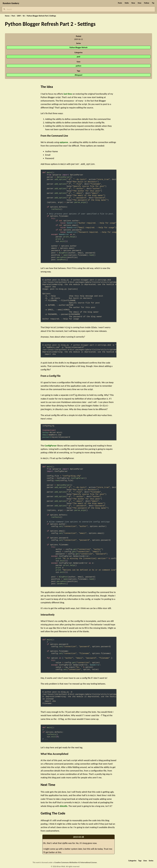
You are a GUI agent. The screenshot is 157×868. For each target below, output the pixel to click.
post (79, 57)
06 (24, 16)
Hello (127, 3)
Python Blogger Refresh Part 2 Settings (41, 16)
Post (13, 16)
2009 (19, 16)
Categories (132, 858)
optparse (64, 142)
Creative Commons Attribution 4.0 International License (76, 860)
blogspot (79, 75)
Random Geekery (11, 3)
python (78, 66)
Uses (145, 858)
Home (7, 16)
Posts (120, 3)
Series (151, 858)
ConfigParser (51, 444)
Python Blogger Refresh (78, 47)
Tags (140, 858)
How (140, 3)
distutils (64, 804)
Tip (153, 3)
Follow (147, 3)
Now (133, 3)
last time (68, 94)
